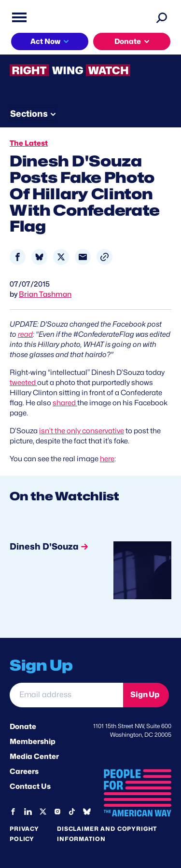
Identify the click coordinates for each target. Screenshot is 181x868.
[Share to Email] (83, 257)
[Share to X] (61, 257)
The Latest (29, 143)
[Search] (162, 17)
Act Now (45, 41)
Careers (24, 772)
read (25, 334)
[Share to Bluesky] (39, 257)
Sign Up (145, 695)
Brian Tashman (45, 294)
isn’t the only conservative (82, 431)
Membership (33, 742)
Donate (128, 41)
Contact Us (30, 786)
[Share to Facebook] (18, 257)
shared (65, 403)
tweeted (23, 383)
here (107, 459)
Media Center (34, 757)
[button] (104, 257)
